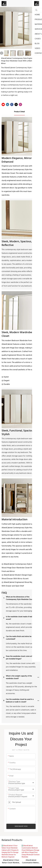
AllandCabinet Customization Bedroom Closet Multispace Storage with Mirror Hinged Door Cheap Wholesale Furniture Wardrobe (31, 850)
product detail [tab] (19, 112)
